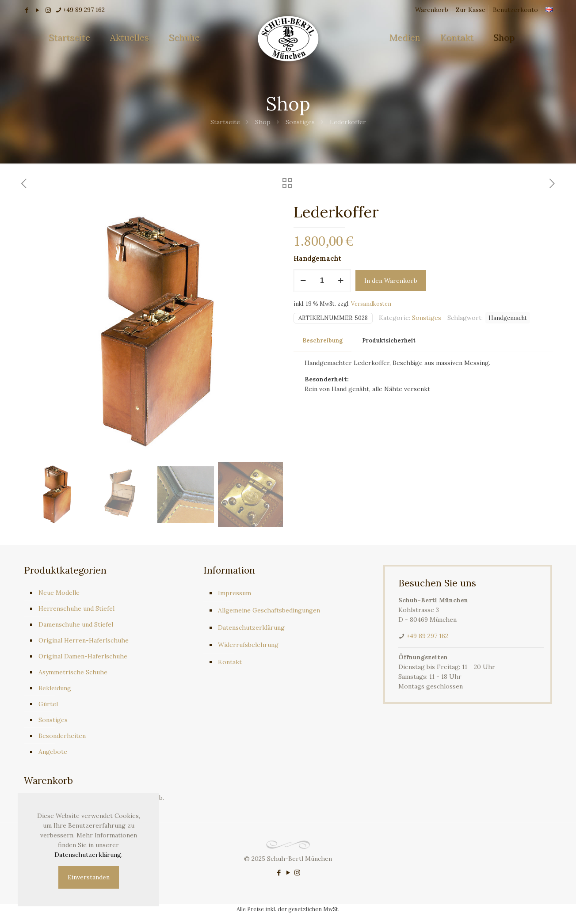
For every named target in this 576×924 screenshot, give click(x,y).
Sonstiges (300, 122)
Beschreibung (322, 340)
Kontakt (230, 662)
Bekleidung (55, 688)
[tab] (322, 341)
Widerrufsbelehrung (248, 645)
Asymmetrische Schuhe (73, 672)
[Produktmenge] (322, 281)
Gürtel (48, 704)
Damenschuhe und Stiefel (76, 624)
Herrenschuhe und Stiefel (76, 608)
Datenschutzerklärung (251, 627)
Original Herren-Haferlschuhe (84, 640)
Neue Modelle (59, 593)
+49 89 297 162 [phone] (84, 10)
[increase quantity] (341, 281)
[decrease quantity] (303, 281)
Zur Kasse (471, 10)
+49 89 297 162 (427, 636)
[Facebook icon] (279, 873)
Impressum (235, 593)
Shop (263, 122)
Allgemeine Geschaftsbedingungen (269, 610)
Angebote (53, 752)
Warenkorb (432, 10)
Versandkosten (371, 304)
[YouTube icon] (288, 873)
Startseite (225, 122)
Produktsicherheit (389, 340)
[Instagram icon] (297, 873)
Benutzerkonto (515, 10)
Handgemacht (508, 318)
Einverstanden (89, 877)
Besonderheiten (62, 736)
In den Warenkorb (391, 281)
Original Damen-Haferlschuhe (83, 656)
